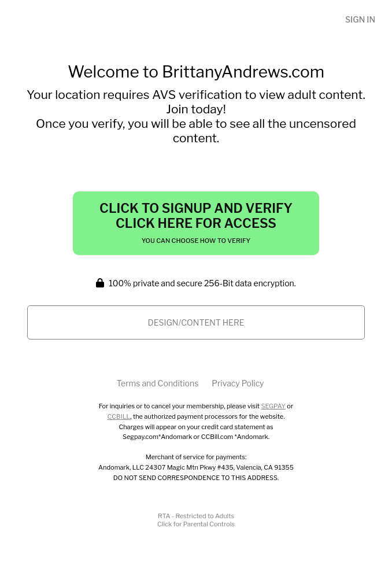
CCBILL (119, 416)
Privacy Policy (238, 383)
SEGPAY (273, 406)
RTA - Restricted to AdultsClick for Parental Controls (196, 520)
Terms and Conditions (157, 383)
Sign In (360, 19)
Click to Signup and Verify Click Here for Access (196, 223)
